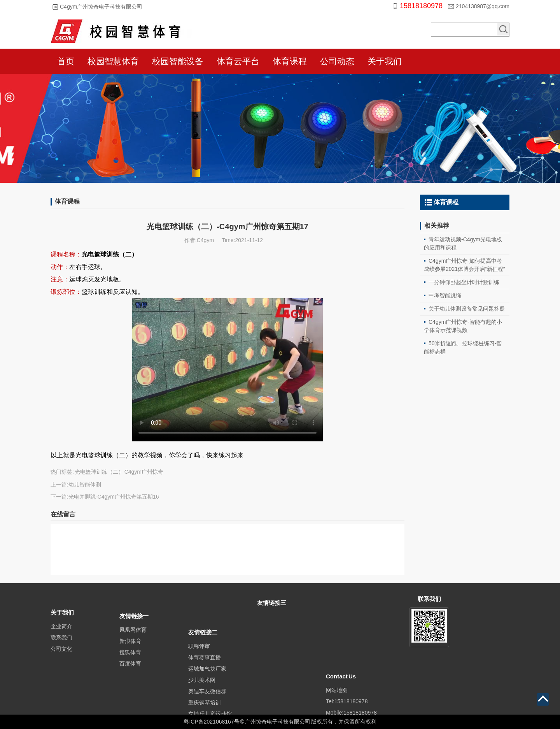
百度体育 (130, 675)
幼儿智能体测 (85, 485)
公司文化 (61, 658)
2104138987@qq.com (483, 6)
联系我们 (61, 646)
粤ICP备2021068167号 (211, 722)
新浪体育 (130, 652)
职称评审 (199, 668)
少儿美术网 (202, 702)
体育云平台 (238, 61)
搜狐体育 (130, 663)
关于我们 (385, 61)
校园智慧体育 (113, 61)
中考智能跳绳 (445, 295)
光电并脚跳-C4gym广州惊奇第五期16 (114, 497)
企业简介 (61, 635)
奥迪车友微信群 (207, 713)
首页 (66, 61)
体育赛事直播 (205, 680)
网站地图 (337, 690)
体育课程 (290, 61)
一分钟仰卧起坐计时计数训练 (464, 282)
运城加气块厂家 (207, 691)
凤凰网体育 (133, 641)
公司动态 (337, 61)
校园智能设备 (178, 61)
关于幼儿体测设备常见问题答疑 (467, 309)
